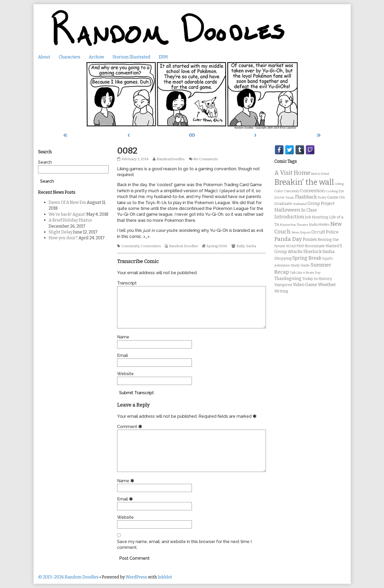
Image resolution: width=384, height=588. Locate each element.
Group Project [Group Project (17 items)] (321, 203)
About (44, 57)
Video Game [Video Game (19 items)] (305, 285)
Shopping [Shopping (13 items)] (283, 258)
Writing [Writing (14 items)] (281, 291)
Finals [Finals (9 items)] (290, 197)
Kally (240, 246)
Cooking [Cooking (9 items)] (332, 191)
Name (123, 337)
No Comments (206, 159)
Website (125, 374)
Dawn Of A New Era (67, 202)
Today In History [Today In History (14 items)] (317, 279)
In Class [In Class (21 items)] (309, 210)
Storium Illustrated (131, 57)
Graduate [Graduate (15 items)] (283, 204)
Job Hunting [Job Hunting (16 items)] (317, 217)
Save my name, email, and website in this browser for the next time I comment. (184, 545)
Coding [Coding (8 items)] (339, 184)
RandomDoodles (171, 159)
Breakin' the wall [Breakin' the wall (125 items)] (304, 182)
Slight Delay (61, 232)
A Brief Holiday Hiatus (70, 220)
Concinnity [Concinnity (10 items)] (292, 191)
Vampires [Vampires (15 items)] (283, 285)
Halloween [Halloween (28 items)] (287, 210)
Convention (151, 246)
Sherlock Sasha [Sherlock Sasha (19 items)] (319, 252)
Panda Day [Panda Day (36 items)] (288, 239)
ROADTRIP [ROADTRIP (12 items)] (295, 246)
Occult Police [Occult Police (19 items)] (325, 232)
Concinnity (130, 246)
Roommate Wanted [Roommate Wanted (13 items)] (322, 246)
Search (45, 162)
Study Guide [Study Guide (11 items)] (300, 265)
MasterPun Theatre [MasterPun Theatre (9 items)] (294, 225)
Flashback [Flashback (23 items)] (306, 197)
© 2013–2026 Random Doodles (68, 577)
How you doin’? (63, 238)
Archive (96, 57)
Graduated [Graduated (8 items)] (300, 204)
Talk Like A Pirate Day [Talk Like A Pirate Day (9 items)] (305, 273)
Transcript (127, 283)
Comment (130, 427)
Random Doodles (184, 246)
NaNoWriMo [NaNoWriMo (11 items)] (319, 225)
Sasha (251, 246)
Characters (70, 57)
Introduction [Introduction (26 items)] (289, 217)
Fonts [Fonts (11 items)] (322, 197)
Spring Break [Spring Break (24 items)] (307, 258)
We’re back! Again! (67, 214)
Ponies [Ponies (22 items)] (310, 239)
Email (122, 355)
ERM (163, 57)
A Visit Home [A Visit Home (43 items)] (292, 173)
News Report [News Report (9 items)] (301, 232)
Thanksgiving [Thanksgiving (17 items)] (288, 279)
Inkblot (165, 577)
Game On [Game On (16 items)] (336, 197)
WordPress (136, 577)
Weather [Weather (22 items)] (327, 285)
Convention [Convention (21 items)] (313, 191)
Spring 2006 (217, 246)
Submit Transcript (137, 393)
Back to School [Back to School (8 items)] (320, 174)
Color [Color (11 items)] (279, 191)
